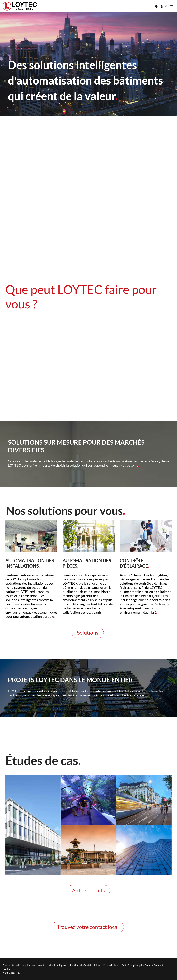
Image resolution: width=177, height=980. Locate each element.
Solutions (88, 633)
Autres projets (88, 890)
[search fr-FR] (167, 6)
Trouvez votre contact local (88, 927)
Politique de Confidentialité (85, 965)
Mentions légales (58, 965)
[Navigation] (171, 6)
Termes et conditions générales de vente (24, 965)
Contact (7, 969)
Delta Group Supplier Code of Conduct (142, 965)
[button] (156, 6)
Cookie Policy (110, 965)
